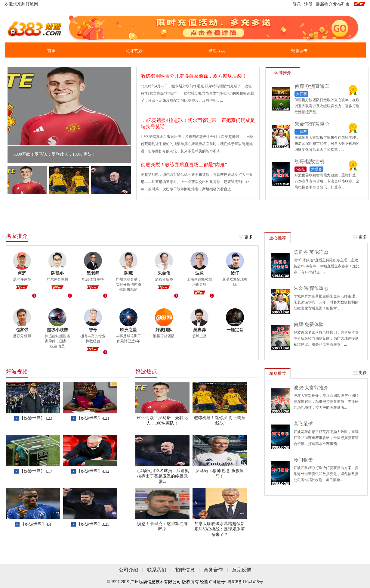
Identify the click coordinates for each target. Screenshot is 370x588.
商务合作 (213, 570)
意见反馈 (242, 570)
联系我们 (157, 570)
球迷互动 (217, 51)
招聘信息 (185, 570)
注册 (308, 4)
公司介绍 (128, 570)
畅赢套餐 (300, 51)
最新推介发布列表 (333, 4)
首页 (51, 51)
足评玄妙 (134, 51)
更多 (246, 237)
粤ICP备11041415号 (245, 582)
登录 (297, 4)
